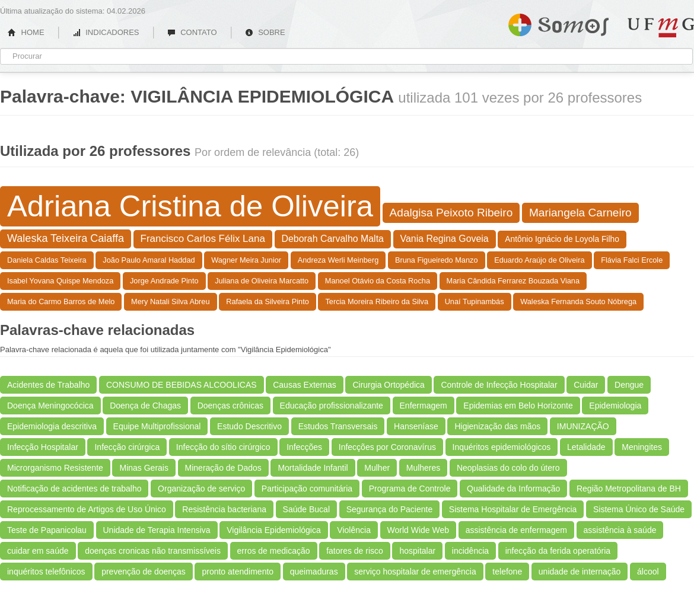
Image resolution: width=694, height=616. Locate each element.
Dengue (629, 385)
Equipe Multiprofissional (157, 426)
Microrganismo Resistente (55, 468)
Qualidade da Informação (513, 489)
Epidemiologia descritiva (52, 426)
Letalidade (586, 447)
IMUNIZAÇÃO (583, 426)
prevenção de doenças (144, 572)
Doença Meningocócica (50, 406)
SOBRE (265, 32)
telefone (507, 572)
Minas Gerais (144, 468)
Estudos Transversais (338, 426)
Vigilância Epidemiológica (274, 530)
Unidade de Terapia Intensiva (157, 530)
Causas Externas (305, 385)
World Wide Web (418, 530)
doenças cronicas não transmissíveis (153, 551)
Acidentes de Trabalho (48, 385)
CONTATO (192, 32)
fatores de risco (355, 551)
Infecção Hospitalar (43, 447)
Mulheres (424, 468)
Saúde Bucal (306, 509)
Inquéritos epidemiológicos (502, 447)
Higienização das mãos (497, 426)
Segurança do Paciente (390, 509)
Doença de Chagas (145, 406)
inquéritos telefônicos (46, 572)
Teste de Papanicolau (47, 530)
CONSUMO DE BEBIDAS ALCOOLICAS (182, 385)
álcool (648, 572)
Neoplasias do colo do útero (508, 468)
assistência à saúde (620, 530)
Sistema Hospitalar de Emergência (513, 509)
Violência (354, 530)
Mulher (377, 468)
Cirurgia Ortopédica (388, 385)
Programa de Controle (410, 489)
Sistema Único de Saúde (639, 509)
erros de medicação (274, 551)
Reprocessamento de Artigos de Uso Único (87, 509)
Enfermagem (424, 406)
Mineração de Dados (223, 468)
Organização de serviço (201, 489)
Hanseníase (416, 426)
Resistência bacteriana (224, 509)
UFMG (661, 28)
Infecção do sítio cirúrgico (223, 447)
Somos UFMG (558, 23)
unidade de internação (580, 572)
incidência (470, 551)
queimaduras (314, 572)
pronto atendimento (238, 572)
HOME (26, 32)
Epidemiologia (615, 406)
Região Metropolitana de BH (629, 489)
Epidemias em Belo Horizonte (518, 406)
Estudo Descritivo (249, 426)
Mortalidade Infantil (313, 468)
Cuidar (586, 385)
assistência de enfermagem (516, 530)
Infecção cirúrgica (127, 447)
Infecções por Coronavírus (387, 447)
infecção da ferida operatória (558, 551)
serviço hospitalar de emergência (415, 572)
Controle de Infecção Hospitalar (499, 385)
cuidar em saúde (38, 551)
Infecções (304, 447)
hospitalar (417, 551)
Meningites (642, 447)
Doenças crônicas (230, 406)
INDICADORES (106, 32)
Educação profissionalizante (332, 406)
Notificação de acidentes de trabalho (74, 489)
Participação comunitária (307, 489)
